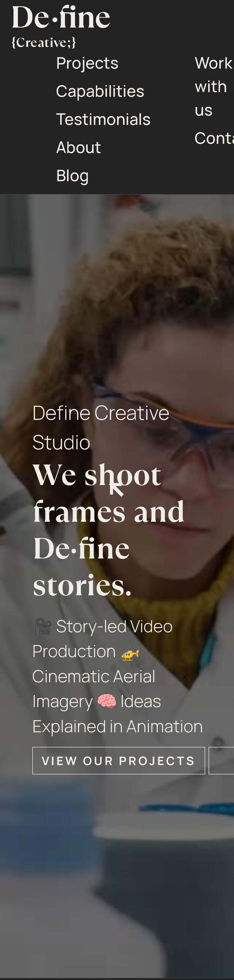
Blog (73, 175)
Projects (87, 63)
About (79, 147)
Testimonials (103, 119)
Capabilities (100, 91)
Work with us (214, 86)
